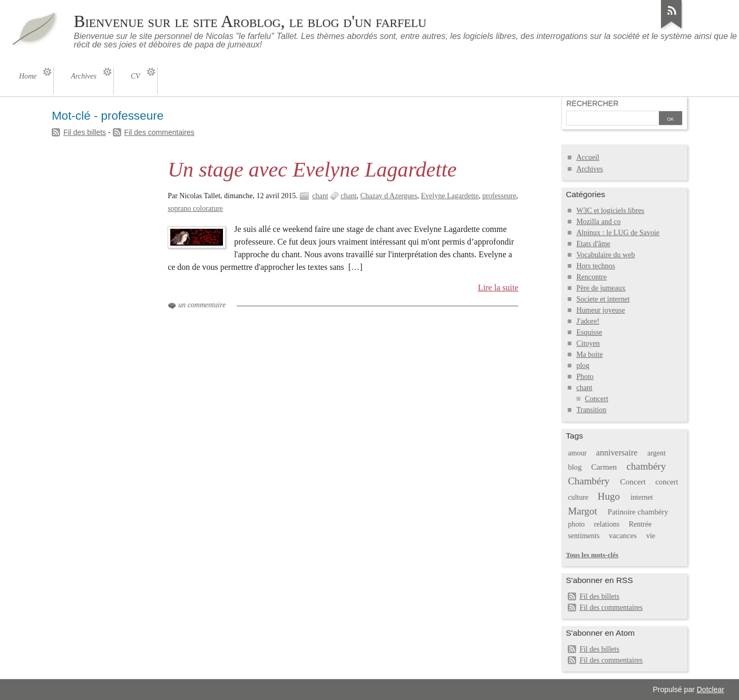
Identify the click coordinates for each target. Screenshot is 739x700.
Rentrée (640, 524)
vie (651, 536)
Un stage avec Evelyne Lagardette (312, 169)
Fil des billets (85, 132)
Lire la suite (498, 288)
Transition (591, 410)
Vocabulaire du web (605, 255)
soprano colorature (195, 208)
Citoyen (588, 343)
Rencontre (591, 277)
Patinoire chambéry (638, 512)
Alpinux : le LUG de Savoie (618, 233)
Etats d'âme (593, 244)
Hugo (609, 496)
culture (578, 497)
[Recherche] (612, 119)
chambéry (646, 466)
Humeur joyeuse (600, 310)
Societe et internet (603, 299)
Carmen (604, 467)
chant (320, 196)
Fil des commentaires (159, 132)
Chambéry (589, 481)
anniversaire (617, 453)
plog (583, 366)
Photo (585, 377)
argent (657, 453)
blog (575, 467)
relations (607, 524)
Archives (590, 169)
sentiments (584, 536)
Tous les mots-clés (592, 555)
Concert (596, 399)
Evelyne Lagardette (450, 196)
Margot (582, 511)
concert (667, 482)
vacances (623, 536)
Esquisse (589, 332)
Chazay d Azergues (389, 196)
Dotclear (711, 689)
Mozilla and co (598, 222)
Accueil (588, 157)
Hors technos (596, 266)
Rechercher (592, 103)
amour (577, 453)
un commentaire (202, 305)
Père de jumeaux (601, 288)
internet (642, 497)
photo (576, 524)
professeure (499, 196)
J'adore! (588, 321)
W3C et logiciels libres (610, 211)
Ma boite (589, 354)
